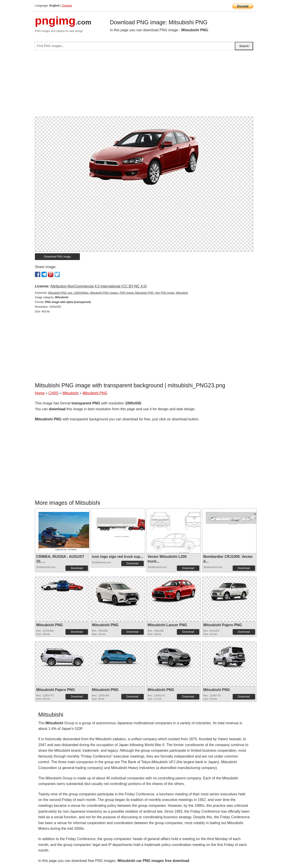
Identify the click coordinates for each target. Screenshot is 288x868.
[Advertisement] (144, 85)
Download (77, 568)
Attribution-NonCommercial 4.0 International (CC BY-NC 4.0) (98, 286)
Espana (67, 6)
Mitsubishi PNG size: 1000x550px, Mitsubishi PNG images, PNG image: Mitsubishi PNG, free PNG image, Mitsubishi (118, 293)
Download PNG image (57, 257)
